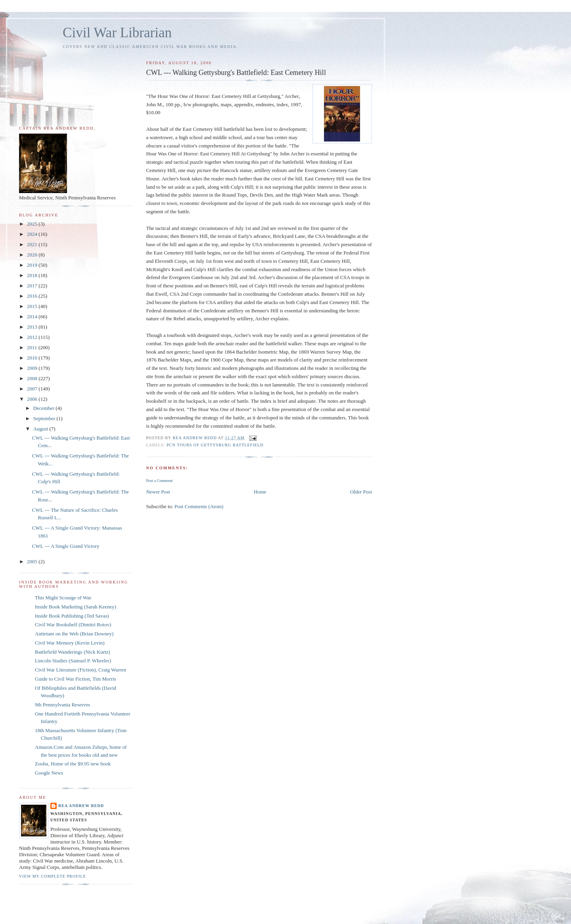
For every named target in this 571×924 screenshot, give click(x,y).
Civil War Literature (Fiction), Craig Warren (80, 670)
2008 (33, 378)
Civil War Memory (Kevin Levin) (70, 643)
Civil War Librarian (117, 33)
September (45, 418)
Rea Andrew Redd (81, 806)
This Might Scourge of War (63, 598)
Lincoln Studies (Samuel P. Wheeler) (73, 661)
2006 (33, 399)
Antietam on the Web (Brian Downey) (74, 634)
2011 (33, 347)
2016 (33, 296)
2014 (33, 317)
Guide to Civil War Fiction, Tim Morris (76, 679)
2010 (33, 358)
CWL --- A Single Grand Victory (65, 546)
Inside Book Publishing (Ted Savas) (72, 616)
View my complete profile (53, 876)
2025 (33, 224)
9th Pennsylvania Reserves (62, 705)
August (41, 429)
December (45, 408)
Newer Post (158, 492)
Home (260, 492)
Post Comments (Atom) (199, 506)
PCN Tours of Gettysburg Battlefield (215, 445)
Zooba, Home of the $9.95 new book (73, 764)
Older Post (361, 492)
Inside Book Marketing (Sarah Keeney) (76, 607)
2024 (33, 234)
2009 (33, 368)
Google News (49, 773)
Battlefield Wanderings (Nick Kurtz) (73, 652)
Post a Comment (159, 481)
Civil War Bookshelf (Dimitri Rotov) (73, 625)
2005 (33, 561)
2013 (33, 327)
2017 (33, 286)
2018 (33, 275)
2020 (33, 255)
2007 (33, 389)
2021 (33, 244)
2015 (33, 306)
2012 (33, 337)
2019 (33, 265)
